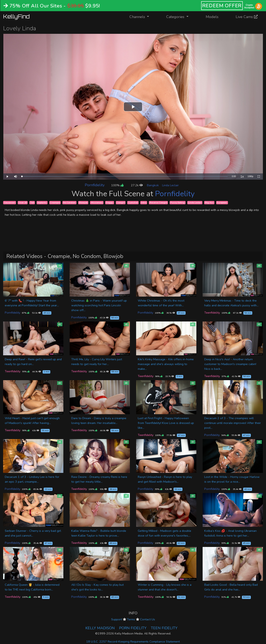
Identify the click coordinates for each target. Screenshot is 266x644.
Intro (144, 203)
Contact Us (148, 619)
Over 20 (23, 203)
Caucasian (9, 203)
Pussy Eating (177, 203)
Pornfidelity (95, 185)
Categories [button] (176, 17)
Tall (32, 203)
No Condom (69, 203)
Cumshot (133, 203)
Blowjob (83, 203)
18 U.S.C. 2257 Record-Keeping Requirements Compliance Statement (133, 642)
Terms (131, 619)
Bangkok (153, 185)
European (222, 203)
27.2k (137, 185)
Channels (142, 16)
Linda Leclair (170, 185)
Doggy (110, 203)
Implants (42, 203)
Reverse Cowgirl (158, 203)
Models (212, 17)
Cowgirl (121, 203)
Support (117, 619)
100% (117, 185)
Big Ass (209, 203)
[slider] (125, 176)
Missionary (97, 203)
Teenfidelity (212, 313)
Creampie (55, 203)
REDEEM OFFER (222, 6)
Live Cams (247, 17)
